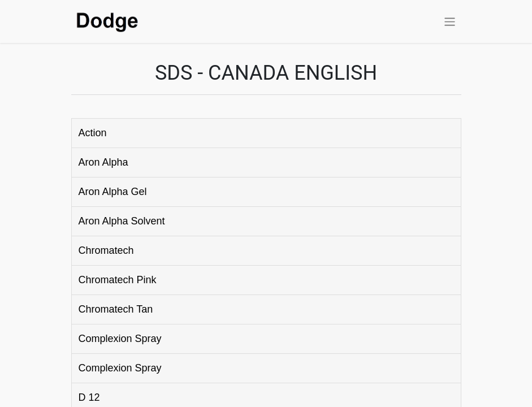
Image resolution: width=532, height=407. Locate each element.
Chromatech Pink (118, 280)
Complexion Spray (120, 339)
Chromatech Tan (116, 309)
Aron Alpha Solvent (122, 221)
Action (93, 133)
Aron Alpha (103, 162)
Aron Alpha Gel (113, 192)
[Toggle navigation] (450, 21)
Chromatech (106, 250)
